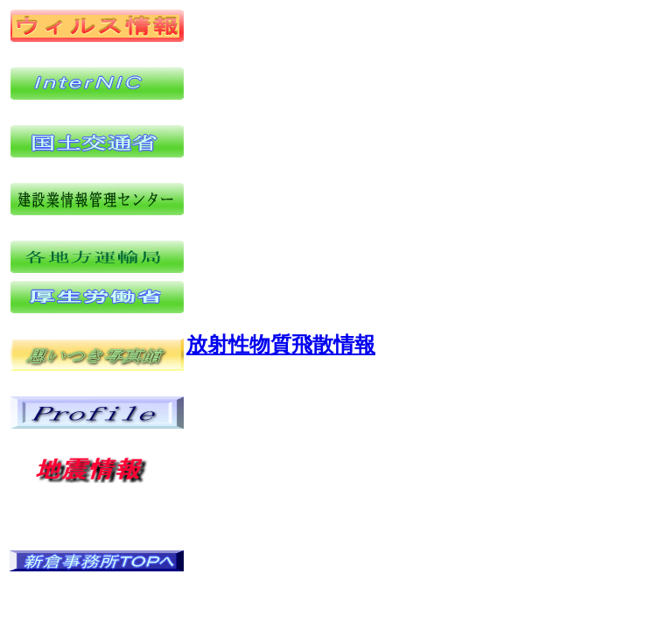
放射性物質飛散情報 (281, 345)
